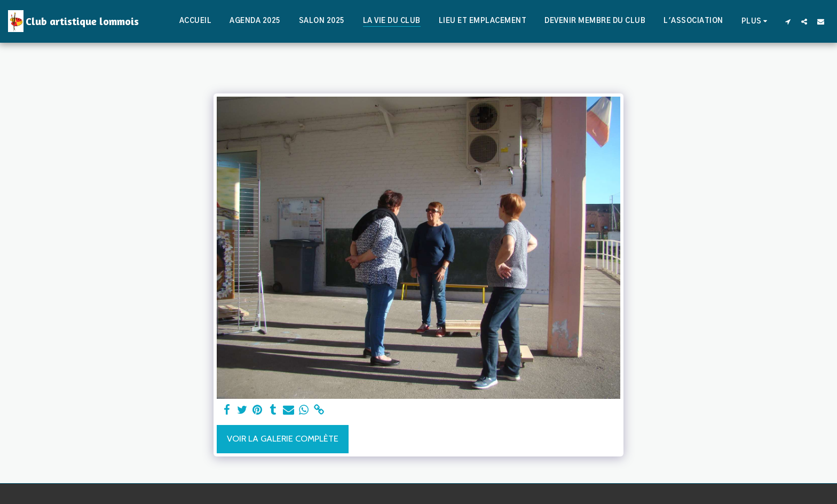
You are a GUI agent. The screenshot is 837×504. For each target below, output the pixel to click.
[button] (788, 21)
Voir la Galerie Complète (283, 438)
